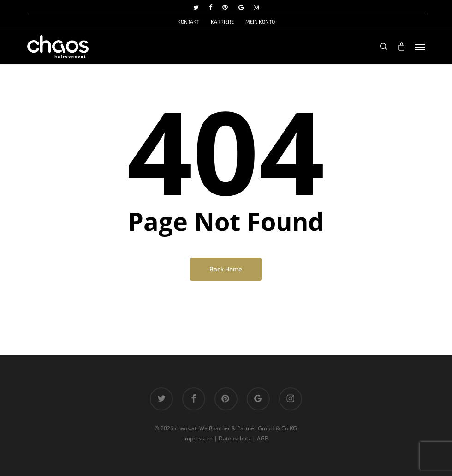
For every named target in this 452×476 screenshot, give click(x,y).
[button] (420, 47)
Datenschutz (235, 438)
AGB (263, 438)
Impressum (198, 438)
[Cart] (401, 47)
